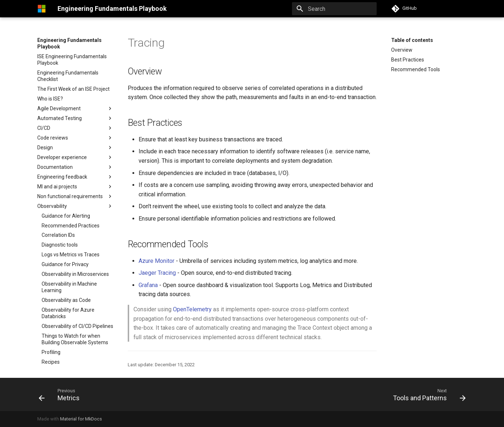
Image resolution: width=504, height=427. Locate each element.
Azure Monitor (156, 261)
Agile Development (59, 108)
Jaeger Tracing (157, 273)
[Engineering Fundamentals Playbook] (42, 9)
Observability (52, 206)
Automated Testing (60, 118)
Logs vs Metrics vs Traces (71, 255)
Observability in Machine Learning (69, 287)
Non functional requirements (75, 196)
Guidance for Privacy (65, 264)
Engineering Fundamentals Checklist (68, 76)
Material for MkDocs (81, 419)
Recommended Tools (416, 69)
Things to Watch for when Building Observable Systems (75, 339)
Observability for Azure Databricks (68, 313)
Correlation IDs (58, 235)
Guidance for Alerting (66, 216)
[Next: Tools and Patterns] (427, 394)
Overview (402, 50)
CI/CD (44, 128)
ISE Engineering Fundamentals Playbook (72, 60)
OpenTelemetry (192, 309)
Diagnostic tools (60, 245)
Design (75, 148)
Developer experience (62, 157)
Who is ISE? (50, 99)
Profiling (51, 352)
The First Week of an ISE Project (73, 89)
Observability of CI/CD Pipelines (77, 326)
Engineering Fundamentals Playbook (69, 43)
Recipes (51, 362)
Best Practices (408, 60)
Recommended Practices (71, 226)
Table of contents (412, 40)
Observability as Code (66, 300)
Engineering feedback (62, 177)
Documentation (55, 167)
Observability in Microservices (75, 274)
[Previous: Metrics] (61, 394)
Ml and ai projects (57, 187)
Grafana (148, 285)
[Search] (334, 9)
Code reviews (53, 138)
